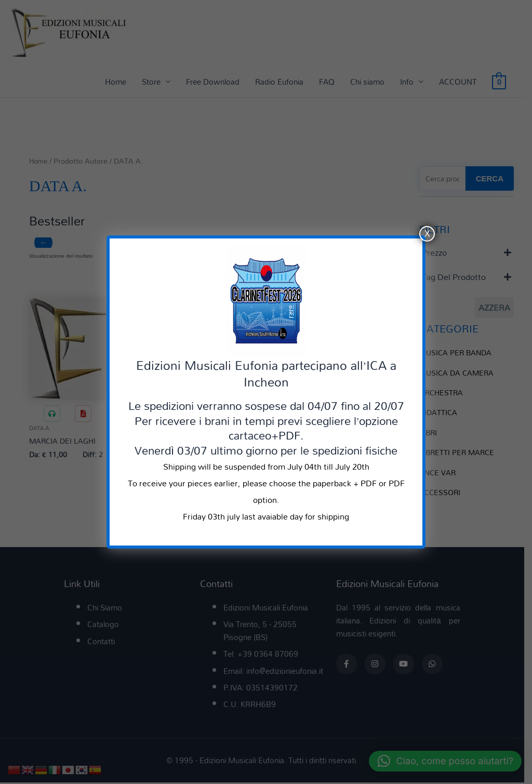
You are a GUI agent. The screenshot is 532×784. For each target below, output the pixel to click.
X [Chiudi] (427, 234)
